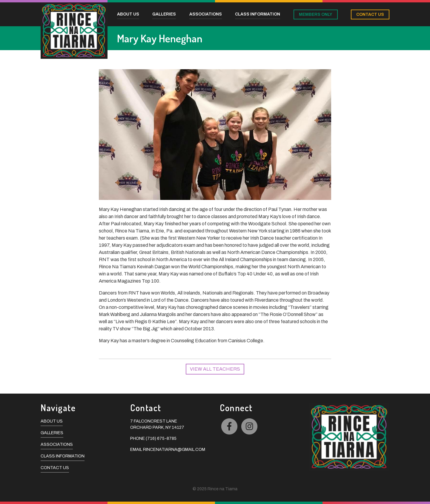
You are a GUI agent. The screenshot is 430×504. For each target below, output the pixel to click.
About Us (52, 421)
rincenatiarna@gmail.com (174, 450)
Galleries (52, 433)
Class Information (63, 456)
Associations (57, 444)
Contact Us (55, 468)
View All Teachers (215, 369)
